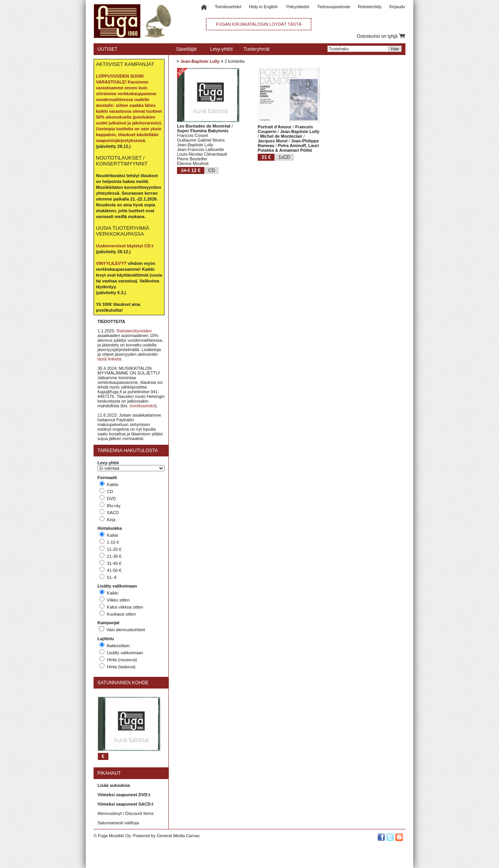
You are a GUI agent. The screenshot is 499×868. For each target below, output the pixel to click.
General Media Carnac (178, 836)
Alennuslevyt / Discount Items (126, 813)
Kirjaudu (397, 7)
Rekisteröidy (370, 7)
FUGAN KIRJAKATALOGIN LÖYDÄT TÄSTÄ (259, 24)
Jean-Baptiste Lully (200, 61)
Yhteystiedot (297, 7)
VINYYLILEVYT (111, 263)
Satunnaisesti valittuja (118, 823)
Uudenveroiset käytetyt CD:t (125, 246)
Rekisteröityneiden (134, 331)
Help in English (263, 7)
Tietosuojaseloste (334, 7)
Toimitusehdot (228, 7)
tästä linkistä (109, 359)
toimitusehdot (142, 406)
